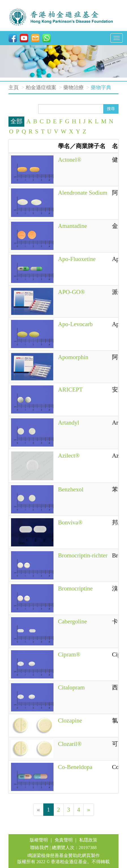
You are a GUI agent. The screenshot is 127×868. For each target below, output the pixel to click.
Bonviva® (70, 522)
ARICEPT (70, 390)
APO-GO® (71, 292)
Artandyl (69, 423)
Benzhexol (71, 489)
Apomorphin (73, 357)
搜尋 (111, 109)
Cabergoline (72, 621)
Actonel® (70, 160)
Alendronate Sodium (83, 193)
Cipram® (69, 654)
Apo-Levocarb (75, 324)
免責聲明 (64, 840)
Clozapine (70, 720)
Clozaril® (70, 744)
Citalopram (71, 687)
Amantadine (73, 226)
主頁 (14, 87)
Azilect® (69, 456)
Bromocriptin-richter (83, 555)
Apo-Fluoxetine (77, 259)
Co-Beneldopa (75, 767)
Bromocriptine (75, 588)
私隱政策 (88, 840)
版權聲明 (39, 840)
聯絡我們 (39, 848)
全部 (16, 121)
